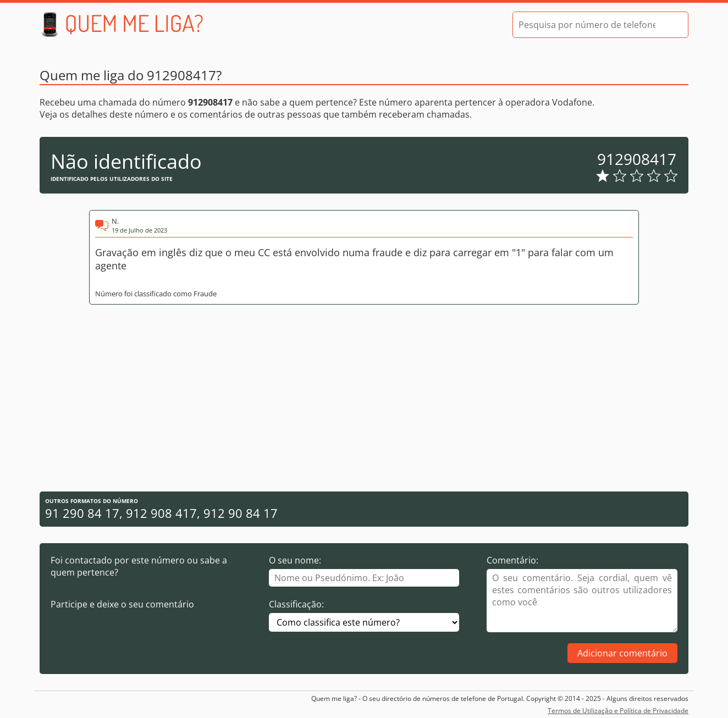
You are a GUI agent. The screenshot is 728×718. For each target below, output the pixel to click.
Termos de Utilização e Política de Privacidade (618, 711)
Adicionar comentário (622, 653)
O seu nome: (295, 560)
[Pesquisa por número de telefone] (587, 25)
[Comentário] (582, 601)
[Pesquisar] (670, 25)
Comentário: (512, 560)
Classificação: (296, 604)
